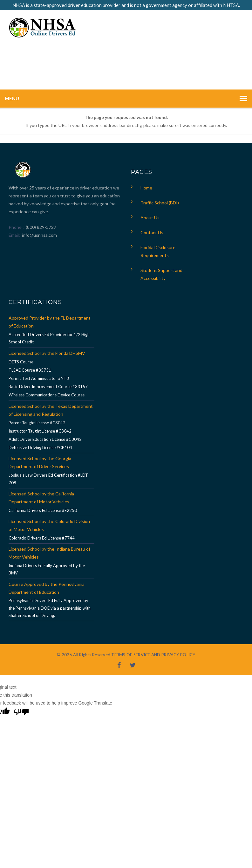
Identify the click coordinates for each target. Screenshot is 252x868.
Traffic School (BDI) (160, 203)
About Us (150, 218)
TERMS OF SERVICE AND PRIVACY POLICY (153, 655)
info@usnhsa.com (39, 235)
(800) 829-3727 (41, 227)
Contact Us (152, 232)
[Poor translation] (21, 712)
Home (146, 188)
